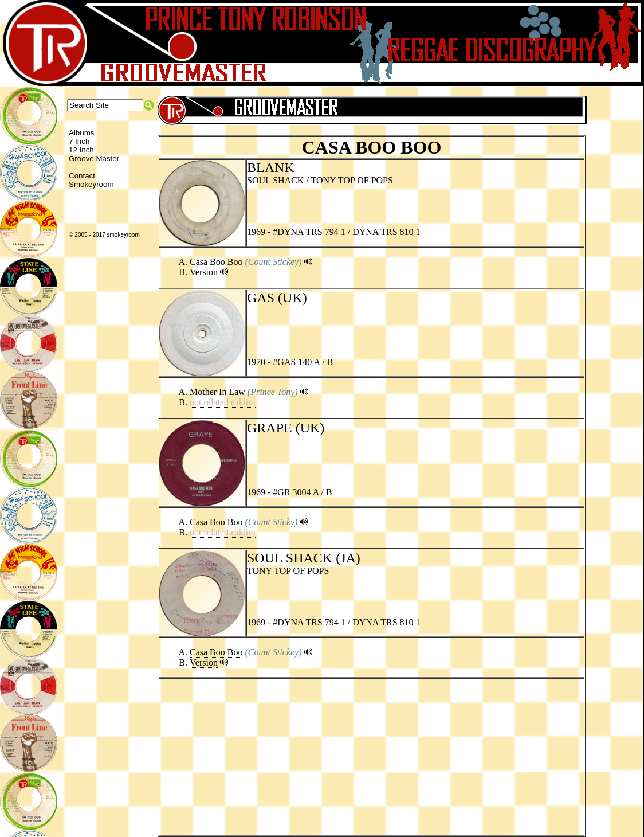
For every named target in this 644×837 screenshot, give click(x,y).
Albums (81, 133)
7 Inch (79, 141)
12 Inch (81, 150)
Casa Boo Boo (216, 262)
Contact (82, 176)
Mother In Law (217, 392)
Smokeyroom (91, 184)
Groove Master (94, 159)
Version (204, 272)
